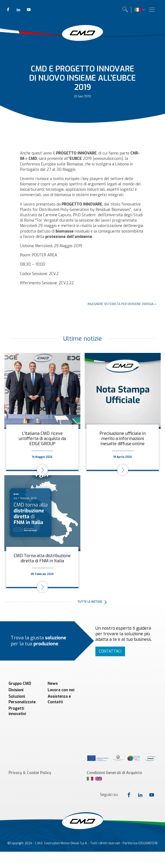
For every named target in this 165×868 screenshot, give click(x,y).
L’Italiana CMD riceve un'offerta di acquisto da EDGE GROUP (42, 439)
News (53, 684)
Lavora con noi (61, 690)
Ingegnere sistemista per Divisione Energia (121, 304)
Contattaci (110, 651)
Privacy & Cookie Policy (30, 729)
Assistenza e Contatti (59, 699)
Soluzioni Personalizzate (22, 699)
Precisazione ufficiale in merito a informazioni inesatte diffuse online (123, 439)
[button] (119, 602)
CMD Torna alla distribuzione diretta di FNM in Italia (42, 558)
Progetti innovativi (17, 711)
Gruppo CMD (20, 684)
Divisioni (16, 690)
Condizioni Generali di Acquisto (114, 729)
